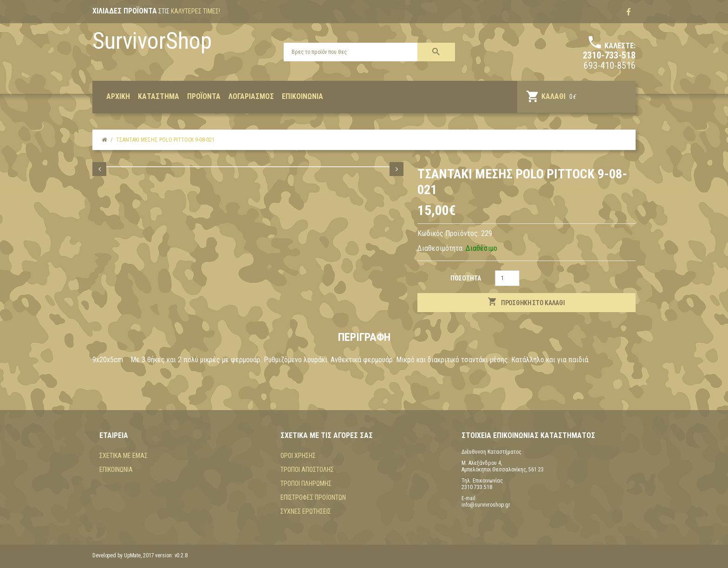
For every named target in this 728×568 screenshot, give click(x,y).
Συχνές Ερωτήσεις (306, 511)
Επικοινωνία (116, 470)
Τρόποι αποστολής (307, 470)
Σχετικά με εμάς (123, 456)
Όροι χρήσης (298, 456)
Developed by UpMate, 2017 (123, 555)
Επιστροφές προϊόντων (313, 497)
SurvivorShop (152, 41)
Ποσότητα (466, 278)
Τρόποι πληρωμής (306, 483)
